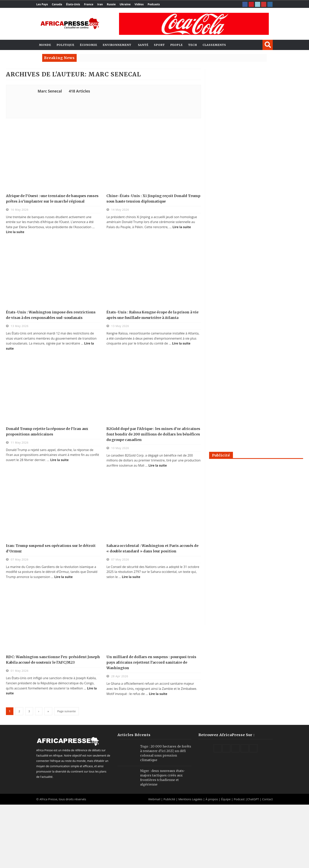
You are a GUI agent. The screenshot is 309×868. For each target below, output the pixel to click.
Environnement (117, 45)
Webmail (154, 799)
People (176, 45)
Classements (214, 45)
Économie (88, 45)
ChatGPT (253, 799)
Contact (267, 799)
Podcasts (154, 4)
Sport (159, 45)
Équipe (226, 799)
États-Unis (73, 4)
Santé (143, 45)
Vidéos (139, 4)
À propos (212, 799)
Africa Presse (48, 799)
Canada (57, 4)
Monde (45, 45)
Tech (193, 45)
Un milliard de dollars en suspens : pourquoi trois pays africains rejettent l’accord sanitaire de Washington (151, 662)
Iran (100, 4)
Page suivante (67, 711)
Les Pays (42, 4)
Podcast (239, 799)
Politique (65, 45)
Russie (111, 4)
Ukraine (125, 4)
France (89, 4)
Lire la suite (15, 232)
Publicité (170, 799)
